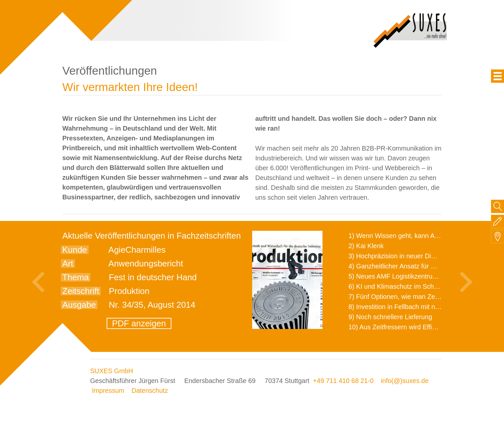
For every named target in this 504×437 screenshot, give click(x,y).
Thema (76, 277)
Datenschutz (150, 391)
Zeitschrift (81, 291)
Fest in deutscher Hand (153, 277)
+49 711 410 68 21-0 (343, 381)
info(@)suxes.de (405, 381)
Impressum (108, 391)
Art (68, 264)
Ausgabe (79, 305)
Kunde (75, 250)
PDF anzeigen (139, 323)
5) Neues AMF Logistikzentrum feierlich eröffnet (417, 276)
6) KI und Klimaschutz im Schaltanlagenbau (412, 286)
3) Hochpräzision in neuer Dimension (402, 256)
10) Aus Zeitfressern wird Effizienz (398, 327)
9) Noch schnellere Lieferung (391, 317)
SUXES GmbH (112, 371)
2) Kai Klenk (366, 246)
